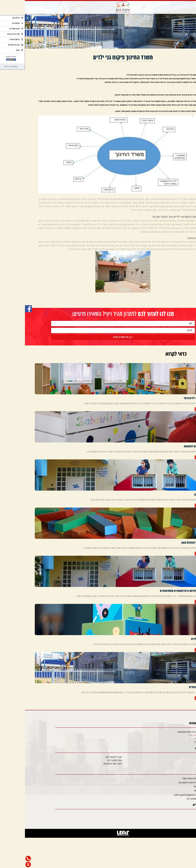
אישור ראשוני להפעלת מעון (88, 764)
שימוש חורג (179, 757)
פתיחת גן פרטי (178, 761)
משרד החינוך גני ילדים (90, 761)
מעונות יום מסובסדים (176, 742)
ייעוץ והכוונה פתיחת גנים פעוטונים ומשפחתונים (168, 732)
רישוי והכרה (179, 764)
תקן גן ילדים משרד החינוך (88, 757)
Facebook (178, 814)
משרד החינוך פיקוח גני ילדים (173, 735)
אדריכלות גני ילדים (177, 739)
